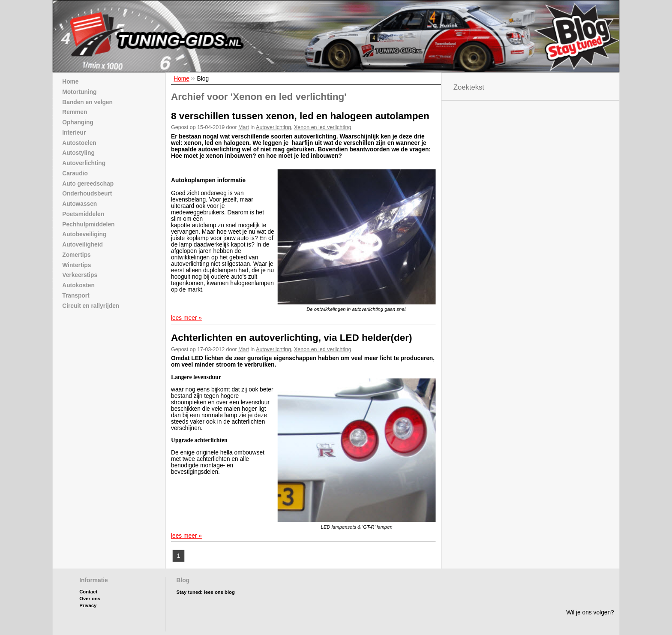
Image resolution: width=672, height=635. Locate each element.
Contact (88, 579)
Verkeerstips (80, 275)
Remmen (75, 112)
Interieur (74, 132)
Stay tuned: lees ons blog (206, 580)
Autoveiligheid (82, 245)
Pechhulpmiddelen (88, 224)
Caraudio (75, 173)
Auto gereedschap (88, 183)
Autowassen (79, 204)
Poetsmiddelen (83, 214)
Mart (244, 127)
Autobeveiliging (84, 234)
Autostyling (78, 153)
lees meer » (186, 318)
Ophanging (78, 122)
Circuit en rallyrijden (91, 305)
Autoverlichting (273, 127)
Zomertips (76, 254)
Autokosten (78, 285)
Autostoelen (79, 143)
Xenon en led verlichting (322, 127)
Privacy (88, 594)
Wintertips (76, 265)
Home (181, 78)
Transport (76, 295)
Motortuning (79, 92)
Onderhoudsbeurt (87, 194)
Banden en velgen (87, 102)
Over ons (90, 586)
